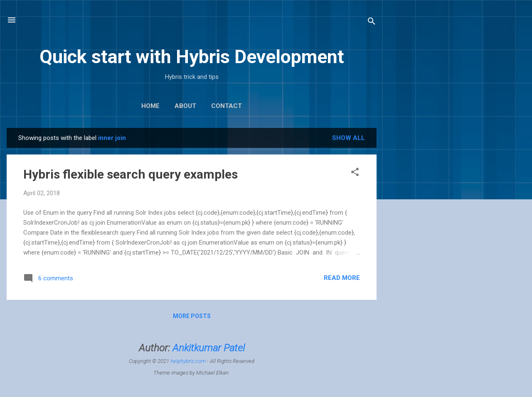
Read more (342, 278)
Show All (349, 138)
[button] (355, 173)
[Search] (372, 23)
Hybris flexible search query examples (131, 174)
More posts (192, 316)
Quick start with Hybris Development (192, 57)
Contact (227, 106)
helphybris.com (188, 361)
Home (150, 106)
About (185, 106)
